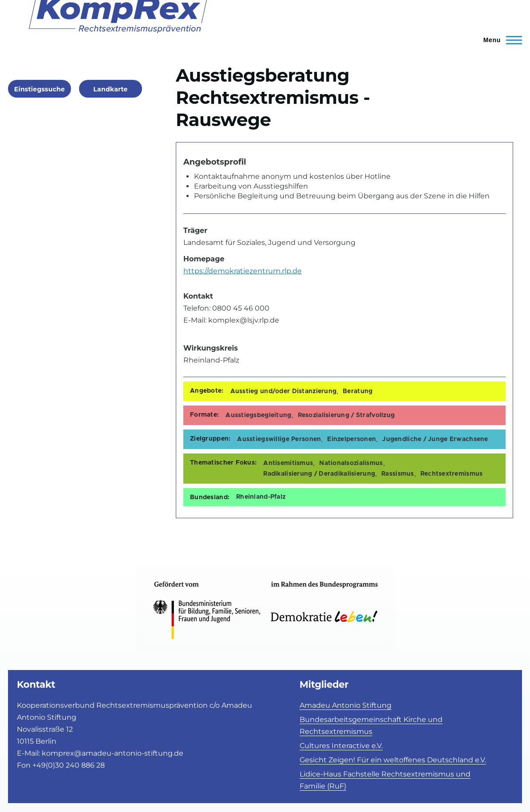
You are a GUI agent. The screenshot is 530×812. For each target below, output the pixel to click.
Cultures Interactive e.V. (341, 746)
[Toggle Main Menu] (499, 40)
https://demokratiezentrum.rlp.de (243, 271)
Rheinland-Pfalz (261, 497)
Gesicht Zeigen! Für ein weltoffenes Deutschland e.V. (393, 760)
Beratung (358, 391)
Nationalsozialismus (351, 463)
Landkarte (110, 89)
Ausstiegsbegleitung (258, 415)
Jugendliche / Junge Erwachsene (435, 439)
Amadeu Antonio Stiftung (346, 705)
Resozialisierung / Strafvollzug (346, 415)
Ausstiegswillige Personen (279, 439)
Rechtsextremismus (452, 474)
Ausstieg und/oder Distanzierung (284, 391)
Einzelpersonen (352, 439)
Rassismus (398, 474)
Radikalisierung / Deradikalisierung (319, 474)
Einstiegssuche (40, 89)
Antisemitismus (288, 463)
